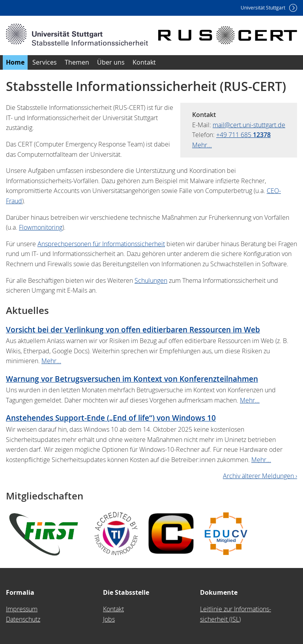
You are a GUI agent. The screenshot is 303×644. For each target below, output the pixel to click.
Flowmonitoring (41, 227)
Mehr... (202, 145)
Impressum (22, 609)
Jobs (109, 619)
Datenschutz (23, 619)
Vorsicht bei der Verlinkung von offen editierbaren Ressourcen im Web (133, 329)
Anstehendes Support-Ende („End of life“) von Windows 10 (111, 418)
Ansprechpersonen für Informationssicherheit (101, 244)
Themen (77, 62)
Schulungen (151, 280)
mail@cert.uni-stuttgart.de (249, 125)
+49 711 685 (243, 135)
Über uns (111, 62)
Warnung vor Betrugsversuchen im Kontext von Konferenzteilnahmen (132, 379)
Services (45, 62)
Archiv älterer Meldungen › (260, 476)
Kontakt (144, 62)
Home (15, 62)
